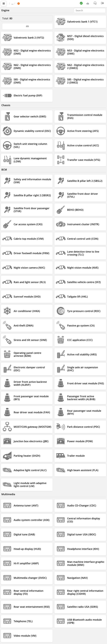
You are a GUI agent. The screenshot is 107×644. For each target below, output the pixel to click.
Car (24, 3)
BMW (33, 3)
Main (13, 3)
